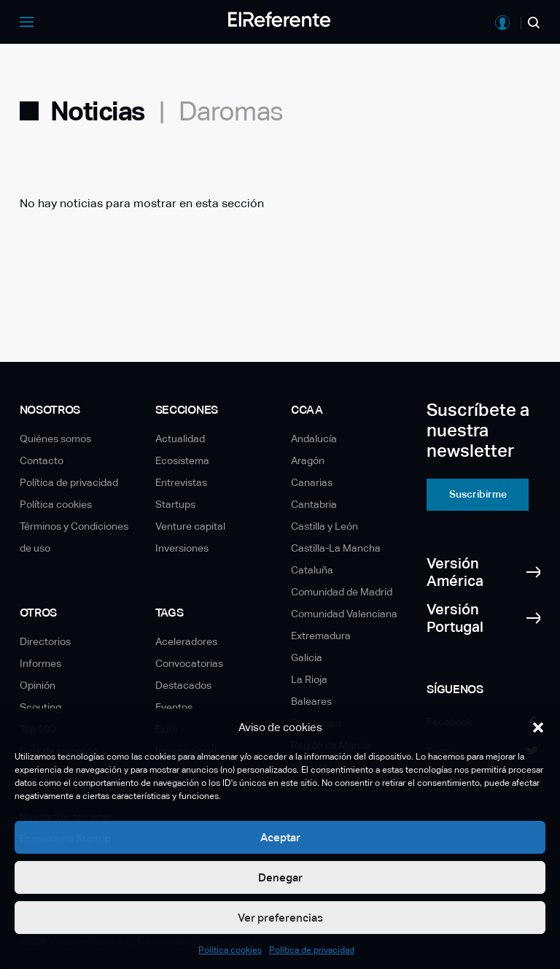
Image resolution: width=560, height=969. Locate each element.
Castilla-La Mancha (336, 548)
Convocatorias (189, 663)
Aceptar (280, 837)
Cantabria (314, 504)
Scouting (40, 707)
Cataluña (312, 570)
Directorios (45, 641)
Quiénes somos (55, 439)
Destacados (183, 685)
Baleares (311, 701)
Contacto (42, 460)
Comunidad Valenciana (344, 614)
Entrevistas (181, 482)
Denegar (280, 877)
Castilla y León (324, 526)
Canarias (312, 482)
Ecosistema (182, 460)
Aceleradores (186, 641)
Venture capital (190, 526)
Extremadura (321, 636)
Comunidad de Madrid (342, 592)
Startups (175, 504)
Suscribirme (478, 494)
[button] (538, 727)
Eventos (174, 707)
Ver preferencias (280, 918)
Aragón (308, 460)
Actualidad (180, 439)
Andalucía (314, 439)
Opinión (38, 685)
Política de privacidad (312, 950)
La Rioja (309, 679)
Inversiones (182, 548)
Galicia (307, 657)
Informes (40, 663)
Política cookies (230, 950)
